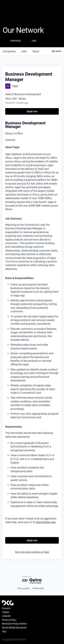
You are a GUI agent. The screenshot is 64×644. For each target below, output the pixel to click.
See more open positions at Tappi (32, 552)
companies (9, 51)
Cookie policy (38, 588)
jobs (24, 51)
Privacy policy (24, 588)
